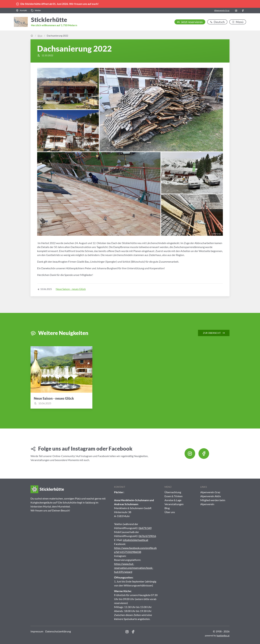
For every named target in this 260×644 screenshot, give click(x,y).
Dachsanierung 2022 (57, 36)
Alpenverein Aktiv (211, 496)
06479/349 (145, 528)
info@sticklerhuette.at (136, 540)
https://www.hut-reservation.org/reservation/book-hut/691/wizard (134, 568)
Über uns (170, 512)
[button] (21, 11)
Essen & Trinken (174, 496)
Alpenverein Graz (222, 10)
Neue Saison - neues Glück (71, 289)
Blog (40, 36)
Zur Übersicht (214, 333)
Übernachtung (173, 492)
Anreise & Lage (173, 500)
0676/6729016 (147, 536)
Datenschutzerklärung (58, 631)
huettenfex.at (223, 636)
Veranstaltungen (174, 504)
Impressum (37, 631)
